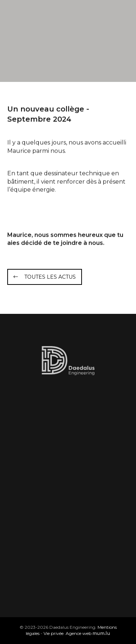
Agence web (79, 633)
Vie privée (53, 633)
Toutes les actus (50, 277)
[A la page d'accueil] (44, 18)
